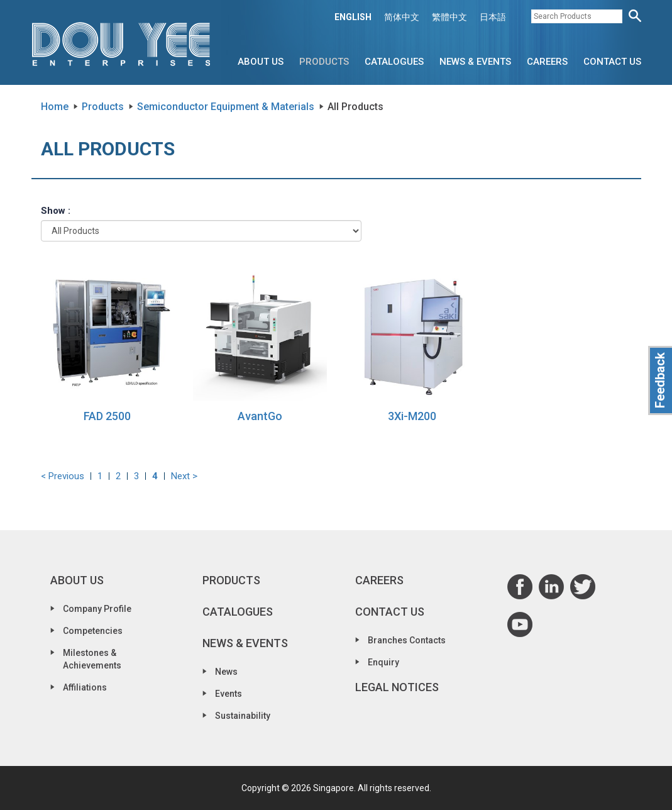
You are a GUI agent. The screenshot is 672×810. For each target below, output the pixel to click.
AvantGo (260, 416)
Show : (56, 211)
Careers (547, 62)
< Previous (63, 476)
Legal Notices (397, 687)
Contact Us (612, 62)
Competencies (93, 631)
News (226, 672)
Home (55, 107)
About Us (261, 62)
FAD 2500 (107, 416)
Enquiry (383, 662)
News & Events (475, 62)
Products (324, 62)
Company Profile (97, 609)
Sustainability (243, 716)
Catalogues (394, 62)
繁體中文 (449, 17)
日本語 (493, 17)
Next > (184, 476)
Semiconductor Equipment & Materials (226, 107)
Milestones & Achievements (92, 659)
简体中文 (402, 17)
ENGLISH (353, 17)
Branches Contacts (407, 640)
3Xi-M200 (412, 416)
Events (229, 694)
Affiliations (85, 687)
